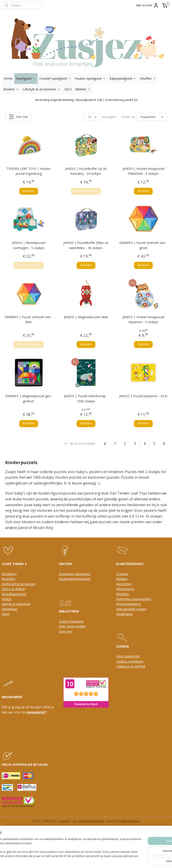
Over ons (66, 631)
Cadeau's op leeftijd (131, 666)
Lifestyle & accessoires (42, 89)
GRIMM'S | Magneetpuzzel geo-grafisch (29, 398)
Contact (122, 574)
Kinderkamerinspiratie (75, 579)
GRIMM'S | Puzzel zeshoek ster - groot (143, 245)
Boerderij (9, 579)
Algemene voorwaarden (134, 599)
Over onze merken (72, 626)
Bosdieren (9, 574)
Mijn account (147, 5)
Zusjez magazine (71, 621)
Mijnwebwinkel (130, 821)
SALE (68, 89)
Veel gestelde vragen (131, 609)
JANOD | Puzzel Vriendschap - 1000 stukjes (86, 398)
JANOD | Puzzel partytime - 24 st (143, 396)
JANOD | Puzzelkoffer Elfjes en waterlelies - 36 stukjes (86, 245)
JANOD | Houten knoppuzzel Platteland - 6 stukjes (143, 171)
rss (74, 821)
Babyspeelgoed (123, 78)
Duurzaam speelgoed (74, 574)
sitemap (65, 821)
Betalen (122, 579)
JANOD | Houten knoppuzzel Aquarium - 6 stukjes (143, 319)
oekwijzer (137, 661)
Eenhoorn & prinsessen (19, 584)
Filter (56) (18, 117)
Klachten (123, 594)
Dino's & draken (13, 589)
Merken (83, 89)
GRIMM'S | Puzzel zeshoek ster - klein (29, 319)
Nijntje (7, 599)
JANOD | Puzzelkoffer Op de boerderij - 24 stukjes (86, 171)
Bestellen (29, 191)
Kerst (6, 614)
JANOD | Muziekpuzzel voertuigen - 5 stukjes (29, 245)
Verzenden (124, 584)
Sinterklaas (10, 609)
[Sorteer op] (152, 117)
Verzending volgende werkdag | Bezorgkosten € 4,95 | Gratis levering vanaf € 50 (86, 100)
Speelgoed (26, 78)
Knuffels (148, 78)
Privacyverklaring (128, 604)
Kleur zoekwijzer (128, 656)
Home (8, 78)
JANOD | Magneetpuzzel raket (86, 317)
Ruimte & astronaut (16, 604)
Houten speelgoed (90, 78)
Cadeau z (123, 661)
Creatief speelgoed (55, 78)
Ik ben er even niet (86, 191)
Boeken (11, 89)
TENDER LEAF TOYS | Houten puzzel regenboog (29, 171)
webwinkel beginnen (91, 821)
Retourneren (125, 589)
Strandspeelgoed (14, 594)
